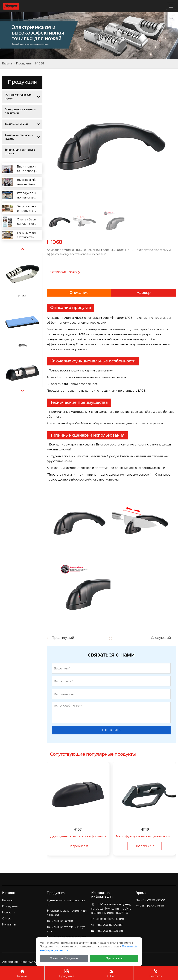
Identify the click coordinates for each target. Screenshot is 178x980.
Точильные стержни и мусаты (20, 137)
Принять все (114, 958)
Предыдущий (63, 638)
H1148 (22, 296)
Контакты (156, 973)
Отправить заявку (65, 272)
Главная (8, 63)
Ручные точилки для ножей (18, 97)
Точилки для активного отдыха (20, 152)
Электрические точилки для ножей (21, 111)
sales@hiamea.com (110, 919)
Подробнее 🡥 (78, 846)
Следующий (161, 638)
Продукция (24, 63)
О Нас (111, 973)
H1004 (22, 346)
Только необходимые (64, 958)
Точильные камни (16, 124)
